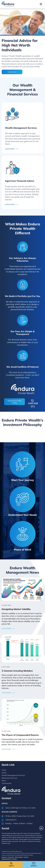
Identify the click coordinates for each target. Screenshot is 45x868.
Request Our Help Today (14, 402)
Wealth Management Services (13, 775)
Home (4, 770)
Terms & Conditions (19, 857)
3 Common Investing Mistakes (17, 671)
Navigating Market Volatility (16, 609)
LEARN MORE (10, 149)
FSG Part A (26, 857)
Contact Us (12, 72)
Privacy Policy (11, 857)
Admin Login (4, 857)
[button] (42, 2)
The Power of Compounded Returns (20, 735)
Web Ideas (15, 859)
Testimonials (7, 783)
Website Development (6, 859)
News (4, 781)
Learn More (6, 629)
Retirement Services (9, 778)
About (4, 773)
